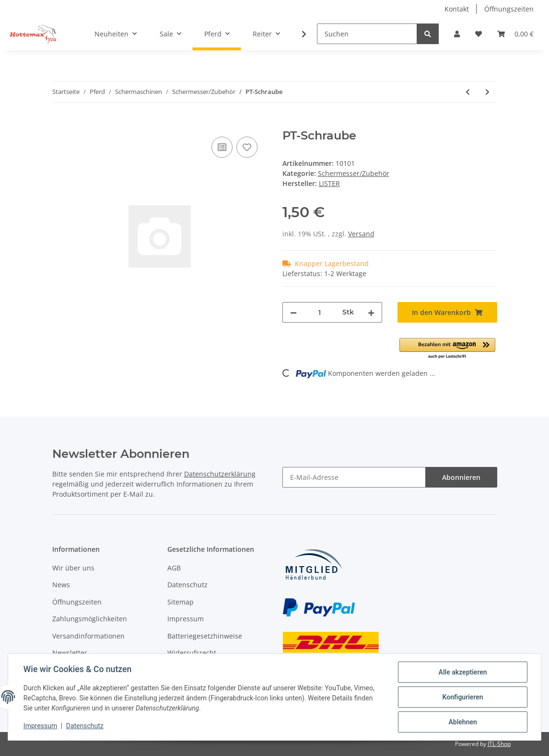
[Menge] (320, 312)
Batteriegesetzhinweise (205, 636)
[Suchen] (367, 34)
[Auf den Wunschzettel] (247, 147)
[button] (457, 34)
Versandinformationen (88, 636)
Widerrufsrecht (192, 653)
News (61, 585)
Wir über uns (73, 568)
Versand (361, 234)
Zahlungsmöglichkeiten (90, 619)
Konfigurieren (462, 697)
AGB (174, 568)
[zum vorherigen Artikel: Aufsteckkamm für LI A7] (468, 92)
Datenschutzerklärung (220, 474)
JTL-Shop (499, 744)
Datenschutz (187, 585)
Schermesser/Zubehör (354, 173)
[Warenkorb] (515, 34)
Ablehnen (462, 722)
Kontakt (457, 9)
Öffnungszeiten (509, 9)
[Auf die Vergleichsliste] (222, 147)
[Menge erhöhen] (371, 312)
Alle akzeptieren (462, 672)
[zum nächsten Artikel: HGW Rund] (487, 92)
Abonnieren (461, 477)
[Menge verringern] (293, 312)
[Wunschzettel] (479, 34)
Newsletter (70, 653)
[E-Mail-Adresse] (354, 477)
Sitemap (181, 602)
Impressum (186, 619)
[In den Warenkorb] (60, 124)
